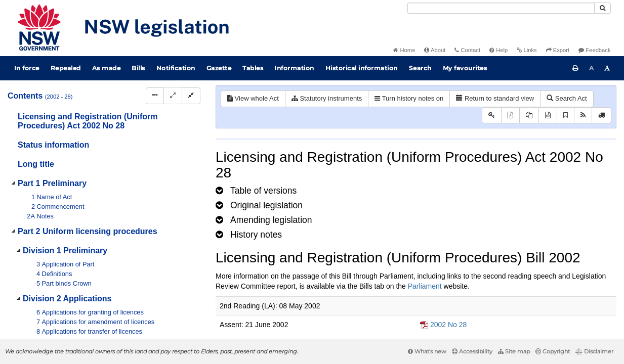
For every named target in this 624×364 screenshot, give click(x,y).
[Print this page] (575, 68)
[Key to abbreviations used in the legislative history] (492, 116)
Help (498, 50)
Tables (253, 68)
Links (527, 50)
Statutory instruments (327, 98)
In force (27, 68)
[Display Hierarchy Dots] (155, 96)
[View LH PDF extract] (529, 116)
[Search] (501, 8)
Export (558, 50)
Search (420, 68)
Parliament (425, 286)
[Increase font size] (607, 68)
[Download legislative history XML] (548, 116)
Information (294, 68)
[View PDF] (510, 116)
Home (404, 50)
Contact (467, 50)
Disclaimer (594, 351)
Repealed (66, 68)
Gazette (219, 68)
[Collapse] (191, 96)
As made (107, 68)
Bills (138, 68)
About (435, 50)
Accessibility (472, 351)
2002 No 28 (448, 325)
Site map (514, 351)
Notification (176, 68)
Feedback (594, 50)
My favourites (465, 68)
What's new (427, 351)
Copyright (553, 351)
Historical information (362, 68)
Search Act (567, 98)
